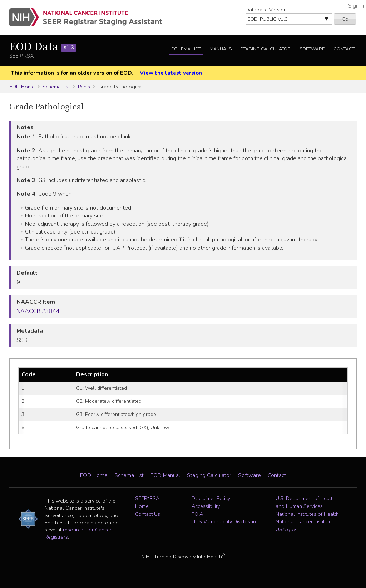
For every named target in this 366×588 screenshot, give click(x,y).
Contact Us (148, 514)
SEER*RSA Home (147, 502)
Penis (84, 87)
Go (345, 19)
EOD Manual (165, 475)
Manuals (221, 49)
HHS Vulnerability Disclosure (225, 521)
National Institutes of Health (307, 514)
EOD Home (22, 87)
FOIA (197, 514)
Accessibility (206, 506)
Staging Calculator (265, 49)
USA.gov (286, 529)
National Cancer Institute (304, 521)
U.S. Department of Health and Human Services (305, 502)
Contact (344, 49)
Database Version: (267, 10)
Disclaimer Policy (211, 498)
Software (312, 49)
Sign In (356, 6)
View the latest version (171, 73)
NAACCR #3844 (38, 311)
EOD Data (43, 47)
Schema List (186, 49)
